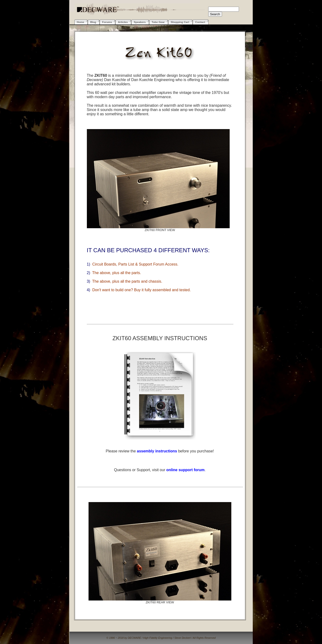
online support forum (186, 470)
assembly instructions (157, 451)
